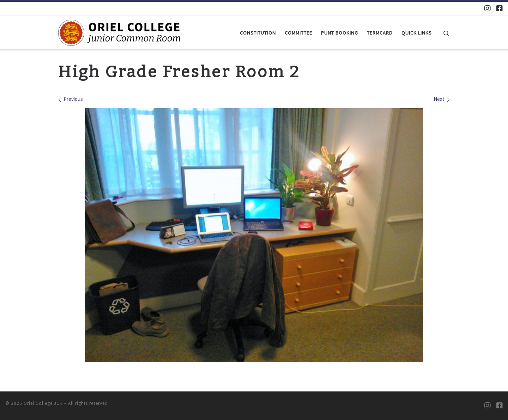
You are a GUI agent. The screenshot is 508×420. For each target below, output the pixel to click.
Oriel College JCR (43, 403)
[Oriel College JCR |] (119, 32)
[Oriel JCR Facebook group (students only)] (500, 8)
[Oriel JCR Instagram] (488, 8)
